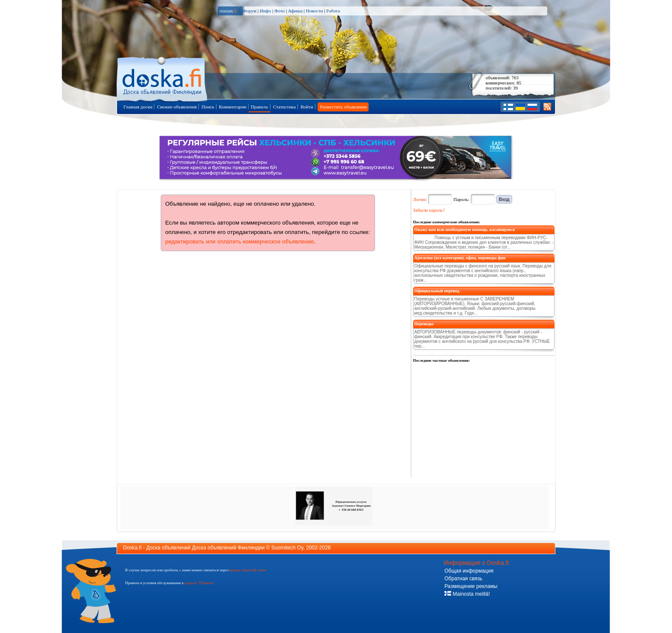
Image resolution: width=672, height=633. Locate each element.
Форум (249, 11)
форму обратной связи (247, 570)
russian (228, 11)
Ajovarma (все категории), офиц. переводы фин (460, 258)
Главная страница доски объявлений (163, 78)
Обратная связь (463, 579)
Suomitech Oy (287, 548)
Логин (419, 199)
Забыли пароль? (429, 210)
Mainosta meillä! (467, 594)
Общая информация (469, 571)
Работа (333, 11)
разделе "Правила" (199, 583)
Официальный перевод (437, 291)
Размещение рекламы (471, 586)
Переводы (424, 324)
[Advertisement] (477, 417)
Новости (315, 11)
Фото (279, 11)
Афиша (295, 11)
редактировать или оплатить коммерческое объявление (240, 241)
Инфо (265, 11)
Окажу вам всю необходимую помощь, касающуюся (465, 229)
